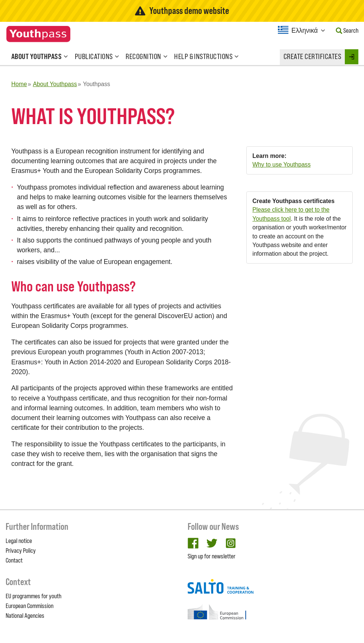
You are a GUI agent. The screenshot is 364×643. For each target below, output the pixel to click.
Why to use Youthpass (281, 165)
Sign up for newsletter (212, 556)
